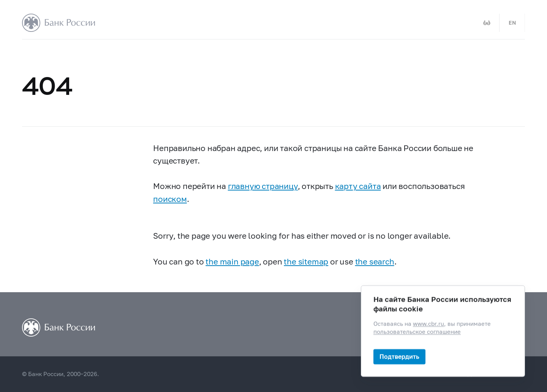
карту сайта (358, 186)
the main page (232, 261)
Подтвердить (399, 357)
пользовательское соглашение (417, 332)
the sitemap (306, 261)
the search (375, 261)
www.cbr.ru (428, 324)
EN (512, 23)
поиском (170, 199)
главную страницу (263, 186)
